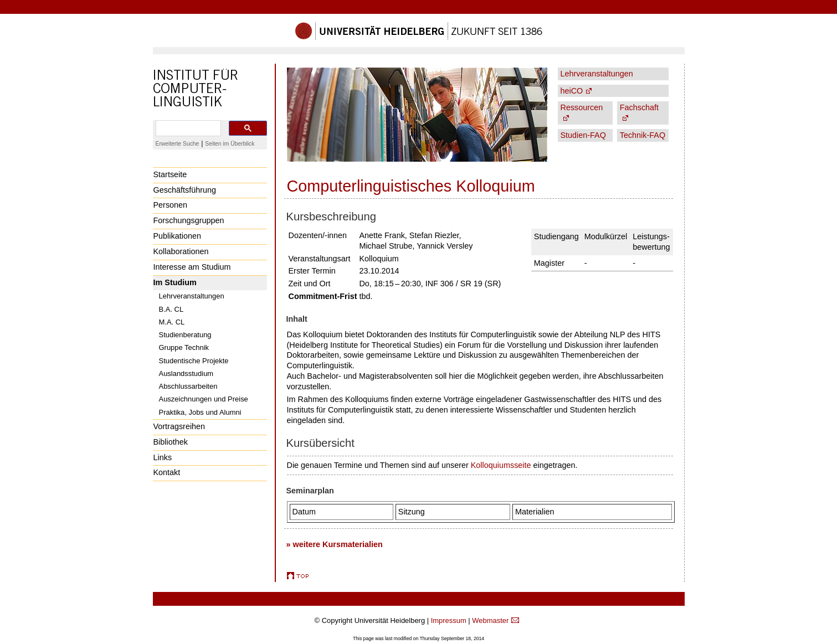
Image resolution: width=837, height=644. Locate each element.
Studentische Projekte (194, 361)
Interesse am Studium (192, 267)
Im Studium (175, 282)
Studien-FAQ (583, 135)
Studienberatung (185, 335)
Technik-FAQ (643, 135)
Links (163, 457)
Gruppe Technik (184, 347)
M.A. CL (172, 322)
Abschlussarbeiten (188, 386)
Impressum (449, 620)
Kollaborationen (181, 251)
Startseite (170, 174)
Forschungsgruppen (189, 220)
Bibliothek (171, 442)
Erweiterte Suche (178, 144)
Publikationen (177, 236)
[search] (187, 128)
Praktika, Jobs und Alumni (200, 412)
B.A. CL (171, 309)
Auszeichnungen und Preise (204, 399)
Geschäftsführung (185, 190)
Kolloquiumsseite (501, 465)
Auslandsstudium (186, 373)
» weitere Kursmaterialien (335, 544)
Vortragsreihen (179, 426)
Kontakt (167, 472)
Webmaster (490, 620)
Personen (171, 205)
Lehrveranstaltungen (192, 296)
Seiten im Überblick (230, 144)
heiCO (572, 91)
